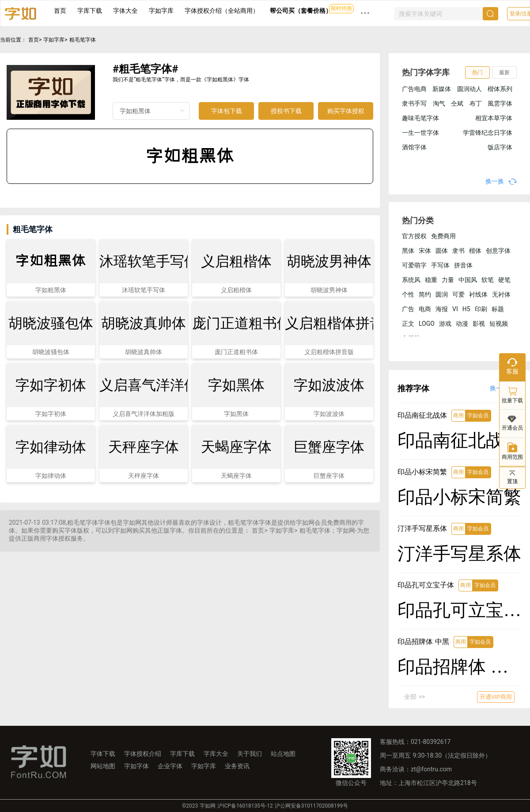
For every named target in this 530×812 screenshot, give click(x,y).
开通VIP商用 (496, 697)
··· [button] (365, 13)
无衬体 (501, 294)
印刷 (481, 309)
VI (455, 309)
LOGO (427, 324)
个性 (408, 294)
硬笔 (504, 280)
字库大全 (216, 754)
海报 (442, 309)
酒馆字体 (414, 147)
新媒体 (442, 89)
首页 (60, 11)
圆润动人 (469, 89)
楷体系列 (500, 89)
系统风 (411, 280)
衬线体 (478, 294)
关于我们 (250, 754)
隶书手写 (414, 103)
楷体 (475, 251)
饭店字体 (500, 147)
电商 (425, 309)
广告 (408, 309)
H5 (466, 309)
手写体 (440, 265)
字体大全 (125, 11)
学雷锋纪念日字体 (488, 133)
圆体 (442, 251)
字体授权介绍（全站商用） (222, 11)
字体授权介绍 (143, 754)
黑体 (408, 251)
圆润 (442, 294)
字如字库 (161, 11)
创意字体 (498, 251)
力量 (448, 280)
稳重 (431, 280)
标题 (498, 309)
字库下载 (90, 11)
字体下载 (103, 754)
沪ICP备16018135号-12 (245, 806)
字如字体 (136, 766)
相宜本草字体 (494, 118)
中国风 (468, 280)
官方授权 (414, 236)
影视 (479, 324)
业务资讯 (237, 766)
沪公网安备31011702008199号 (311, 806)
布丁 (476, 103)
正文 (408, 324)
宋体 (425, 251)
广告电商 (414, 89)
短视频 (499, 324)
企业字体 (170, 766)
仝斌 (457, 103)
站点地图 (283, 754)
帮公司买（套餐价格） (301, 11)
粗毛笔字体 (83, 40)
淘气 (439, 103)
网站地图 (103, 766)
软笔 (488, 280)
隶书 (458, 251)
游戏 (445, 324)
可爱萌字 (414, 265)
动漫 (462, 324)
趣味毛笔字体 (420, 118)
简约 (425, 294)
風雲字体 (500, 103)
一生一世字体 (420, 133)
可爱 (458, 294)
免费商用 (443, 236)
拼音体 (463, 265)
